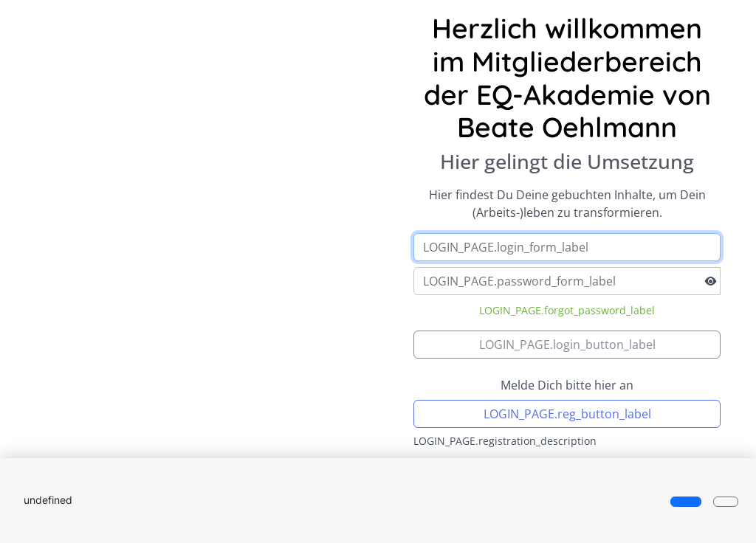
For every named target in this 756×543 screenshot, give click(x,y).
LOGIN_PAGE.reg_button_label (567, 414)
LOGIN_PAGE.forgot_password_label (567, 310)
